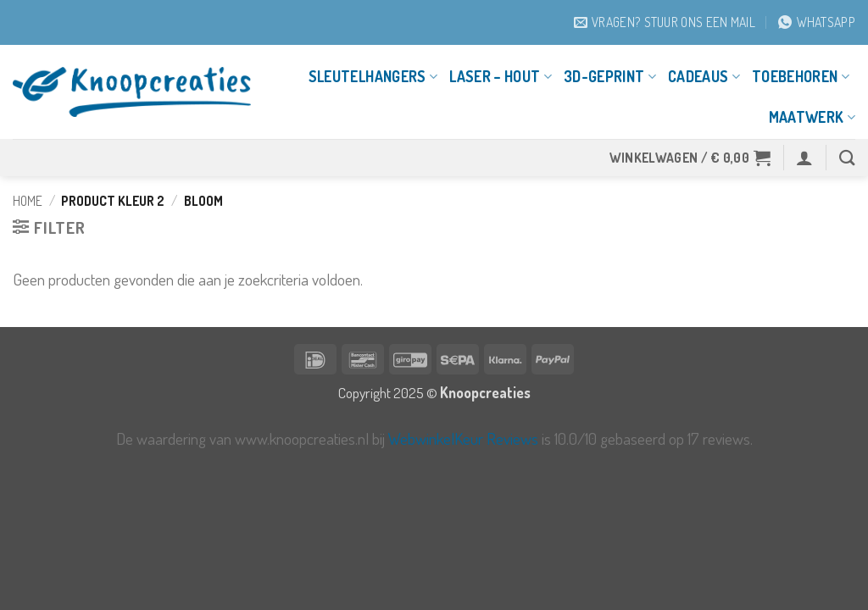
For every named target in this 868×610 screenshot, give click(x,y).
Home (28, 201)
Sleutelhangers (373, 76)
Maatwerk (812, 117)
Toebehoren (801, 76)
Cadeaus (704, 76)
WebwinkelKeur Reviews (463, 438)
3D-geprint (610, 76)
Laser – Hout (501, 76)
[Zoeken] (847, 158)
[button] (690, 158)
